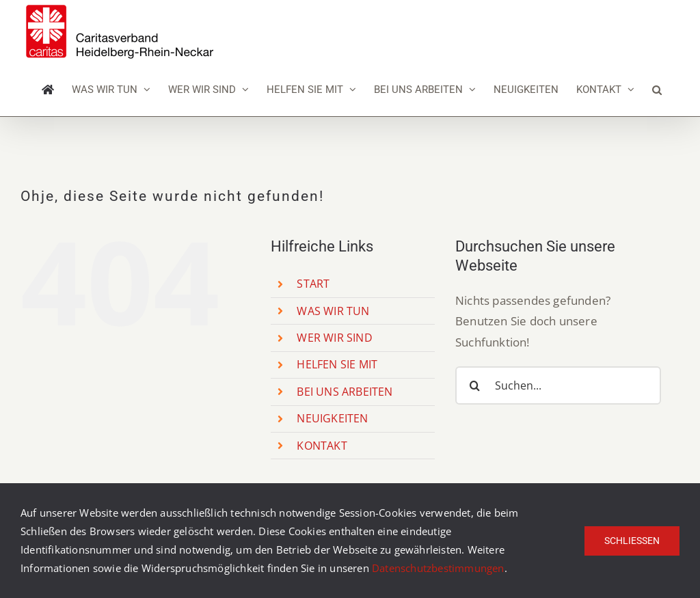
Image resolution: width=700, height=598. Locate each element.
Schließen (632, 541)
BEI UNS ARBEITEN (345, 392)
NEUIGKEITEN (332, 418)
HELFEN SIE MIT (337, 364)
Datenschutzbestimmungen (438, 568)
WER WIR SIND (334, 338)
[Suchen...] (558, 385)
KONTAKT (322, 446)
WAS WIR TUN (333, 311)
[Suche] (474, 385)
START (313, 284)
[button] (657, 90)
